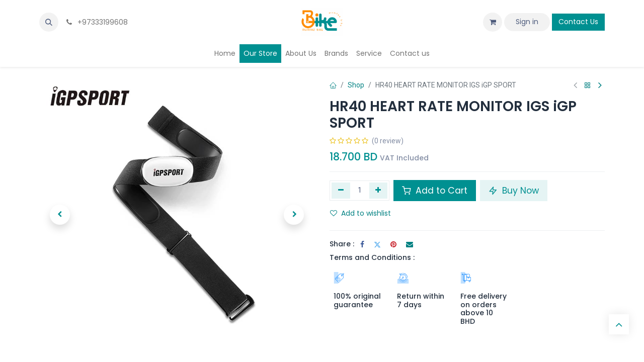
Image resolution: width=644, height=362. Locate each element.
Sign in (527, 22)
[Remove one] (341, 191)
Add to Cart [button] (435, 191)
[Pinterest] (393, 244)
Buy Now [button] (514, 191)
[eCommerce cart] (493, 22)
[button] (49, 22)
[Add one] (379, 191)
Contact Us (578, 22)
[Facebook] (362, 244)
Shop (356, 85)
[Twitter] (377, 244)
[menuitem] (225, 54)
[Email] (410, 244)
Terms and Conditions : (372, 257)
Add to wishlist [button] (360, 213)
